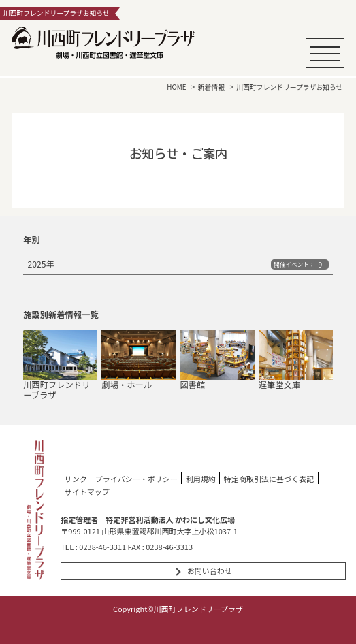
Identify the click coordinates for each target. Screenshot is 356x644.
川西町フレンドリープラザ (60, 365)
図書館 (217, 360)
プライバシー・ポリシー (136, 478)
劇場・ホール (139, 360)
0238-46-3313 (169, 547)
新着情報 (211, 87)
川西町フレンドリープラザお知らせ (289, 87)
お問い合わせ (210, 570)
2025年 (178, 264)
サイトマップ (87, 492)
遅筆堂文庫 (296, 360)
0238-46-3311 (102, 547)
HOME (176, 87)
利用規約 (201, 478)
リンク (76, 478)
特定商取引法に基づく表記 (269, 478)
